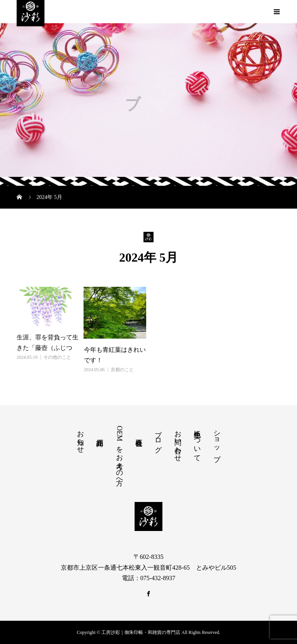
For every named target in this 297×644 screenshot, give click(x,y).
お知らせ (80, 438)
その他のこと (57, 357)
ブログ (158, 437)
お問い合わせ (178, 442)
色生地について (197, 442)
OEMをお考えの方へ (119, 454)
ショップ (217, 442)
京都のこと (122, 370)
